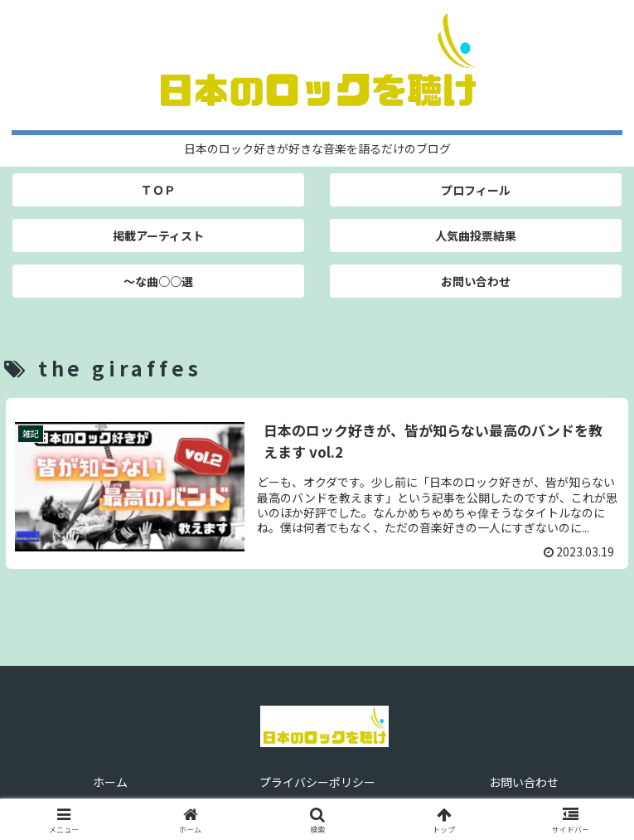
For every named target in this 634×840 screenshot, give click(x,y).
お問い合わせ (524, 782)
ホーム (110, 782)
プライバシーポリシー (317, 782)
